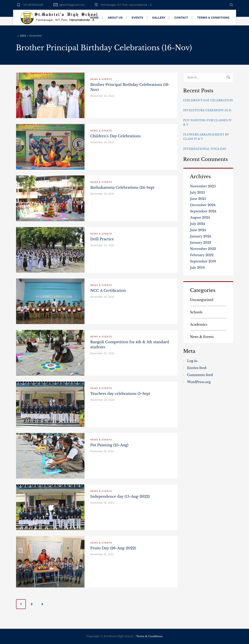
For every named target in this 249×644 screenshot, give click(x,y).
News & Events (101, 79)
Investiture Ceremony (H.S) (207, 110)
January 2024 (201, 236)
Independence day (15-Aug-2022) (120, 497)
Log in (192, 361)
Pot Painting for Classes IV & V (208, 122)
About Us (115, 18)
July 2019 (197, 268)
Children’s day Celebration (208, 100)
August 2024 (200, 217)
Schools (196, 312)
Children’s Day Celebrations (116, 136)
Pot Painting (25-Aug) (109, 445)
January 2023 (201, 243)
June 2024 (198, 230)
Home (94, 18)
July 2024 (198, 224)
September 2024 (203, 211)
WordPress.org (199, 382)
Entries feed (197, 368)
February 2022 (202, 255)
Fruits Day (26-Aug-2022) (113, 548)
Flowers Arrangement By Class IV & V (206, 137)
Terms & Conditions (213, 18)
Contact (181, 18)
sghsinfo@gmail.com (72, 5)
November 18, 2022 (102, 451)
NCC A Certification (108, 291)
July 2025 (198, 192)
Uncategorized (202, 300)
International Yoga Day (205, 149)
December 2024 (203, 205)
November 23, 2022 (102, 194)
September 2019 (203, 261)
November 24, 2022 (102, 96)
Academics (199, 324)
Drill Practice (102, 239)
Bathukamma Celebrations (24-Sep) (122, 188)
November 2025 (203, 186)
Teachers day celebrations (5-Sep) (120, 394)
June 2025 (198, 199)
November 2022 (203, 249)
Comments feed (200, 375)
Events (137, 18)
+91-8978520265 (33, 5)
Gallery (159, 18)
